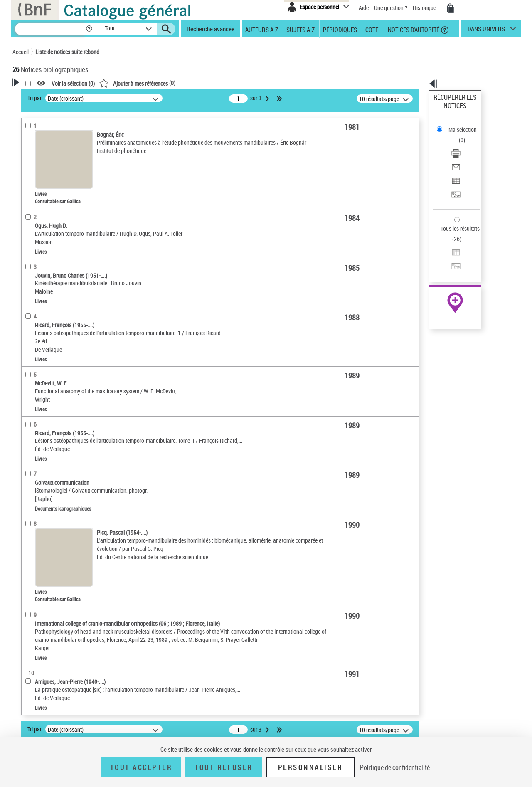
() (244, 83)
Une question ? (391, 8)
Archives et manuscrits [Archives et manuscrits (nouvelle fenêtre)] (448, 254)
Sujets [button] (29, 279)
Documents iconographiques (57, 211)
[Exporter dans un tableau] (466, 145)
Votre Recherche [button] (47, 96)
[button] (89, 29)
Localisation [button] (37, 224)
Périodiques (340, 29)
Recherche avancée (211, 29)
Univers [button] (31, 307)
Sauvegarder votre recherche (64, 128)
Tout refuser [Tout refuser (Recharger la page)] (223, 767)
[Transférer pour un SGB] (466, 155)
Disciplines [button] (35, 321)
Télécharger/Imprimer (459, 125)
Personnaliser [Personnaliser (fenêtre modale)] (310, 767)
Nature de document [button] (47, 173)
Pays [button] (27, 335)
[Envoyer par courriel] (466, 135)
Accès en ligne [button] (39, 160)
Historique (425, 8)
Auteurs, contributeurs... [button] (52, 238)
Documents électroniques (53, 199)
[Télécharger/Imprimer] (466, 125)
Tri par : (143, 98)
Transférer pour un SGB (462, 155)
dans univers (486, 31)
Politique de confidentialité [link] (395, 767)
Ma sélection (449, 110)
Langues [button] (32, 252)
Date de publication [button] (46, 266)
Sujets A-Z (300, 29)
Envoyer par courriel (458, 135)
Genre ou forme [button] (41, 293)
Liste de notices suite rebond (67, 52)
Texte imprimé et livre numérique (62, 186)
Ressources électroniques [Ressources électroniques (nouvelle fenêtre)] (451, 263)
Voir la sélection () (180, 83)
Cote (372, 29)
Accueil (21, 52)
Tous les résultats (455, 178)
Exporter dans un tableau (464, 145)
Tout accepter (141, 767)
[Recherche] (50, 29)
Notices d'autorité (413, 29)
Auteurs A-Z (262, 29)
